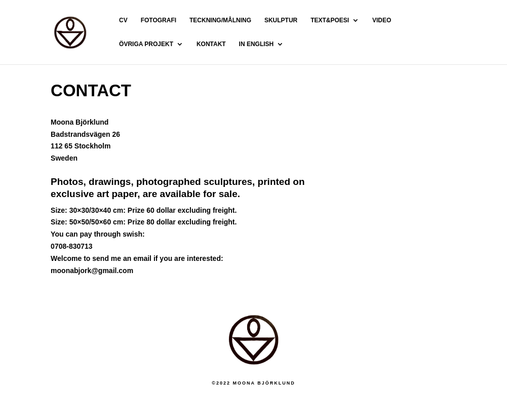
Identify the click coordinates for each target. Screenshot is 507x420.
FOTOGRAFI (159, 20)
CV (123, 20)
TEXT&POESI (330, 20)
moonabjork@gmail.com (92, 271)
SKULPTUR (281, 20)
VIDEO (382, 20)
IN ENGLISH (257, 44)
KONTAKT (211, 44)
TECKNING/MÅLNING (220, 20)
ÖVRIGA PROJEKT (146, 44)
